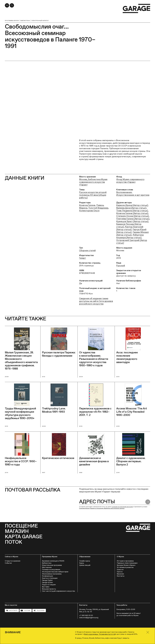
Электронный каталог (40, 21)
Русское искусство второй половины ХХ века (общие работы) (93, 195)
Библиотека (25, 21)
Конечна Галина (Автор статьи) (132, 213)
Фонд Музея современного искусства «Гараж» (130, 181)
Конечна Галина (87, 205)
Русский (121, 266)
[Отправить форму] (148, 502)
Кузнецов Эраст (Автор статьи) (132, 221)
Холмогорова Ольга (89, 211)
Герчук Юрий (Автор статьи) (131, 231)
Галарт (83, 258)
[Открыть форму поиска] (12, 5)
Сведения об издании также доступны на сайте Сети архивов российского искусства (96, 301)
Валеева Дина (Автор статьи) (131, 208)
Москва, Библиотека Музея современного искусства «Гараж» (93, 182)
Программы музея (12, 21)
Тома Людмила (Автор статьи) (132, 211)
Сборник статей (87, 250)
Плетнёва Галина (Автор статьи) (133, 219)
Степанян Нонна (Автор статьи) (133, 216)
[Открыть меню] (7, 5)
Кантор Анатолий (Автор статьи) (130, 228)
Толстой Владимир (98, 208)
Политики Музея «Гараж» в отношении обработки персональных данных (102, 508)
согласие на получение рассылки (122, 507)
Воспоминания (124, 192)
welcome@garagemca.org (89, 618)
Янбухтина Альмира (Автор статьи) (130, 236)
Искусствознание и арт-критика (133, 195)
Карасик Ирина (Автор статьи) (132, 205)
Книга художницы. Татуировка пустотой (100, 634)
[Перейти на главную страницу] (136, 9)
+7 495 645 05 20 (86, 615)
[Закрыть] (148, 632)
